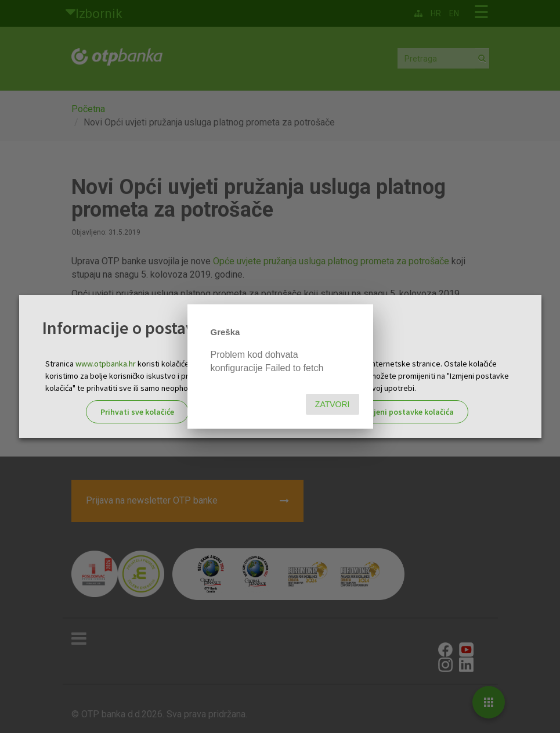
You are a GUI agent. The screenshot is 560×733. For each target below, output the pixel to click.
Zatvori (333, 404)
